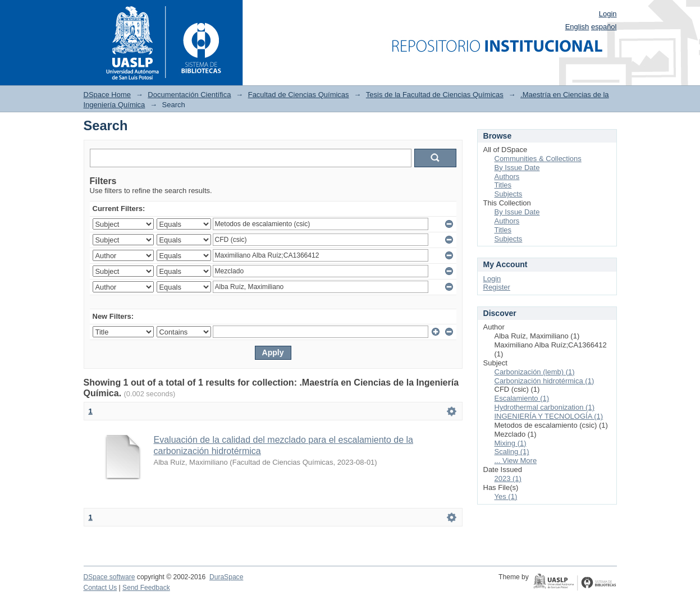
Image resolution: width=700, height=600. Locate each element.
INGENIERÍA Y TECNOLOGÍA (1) (549, 416)
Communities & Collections (538, 159)
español (604, 27)
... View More (516, 461)
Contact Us (100, 588)
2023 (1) (508, 478)
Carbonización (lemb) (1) (535, 372)
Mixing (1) (511, 443)
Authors (507, 177)
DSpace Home (107, 95)
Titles (503, 185)
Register (497, 287)
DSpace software (109, 577)
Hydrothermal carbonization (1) (545, 407)
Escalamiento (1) (522, 398)
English (577, 27)
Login (608, 14)
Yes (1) (506, 496)
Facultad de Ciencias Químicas (299, 95)
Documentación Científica (189, 95)
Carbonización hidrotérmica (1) (545, 381)
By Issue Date (517, 168)
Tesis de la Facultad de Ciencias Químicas (435, 95)
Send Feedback (146, 588)
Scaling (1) (512, 452)
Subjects (509, 194)
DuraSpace (226, 577)
